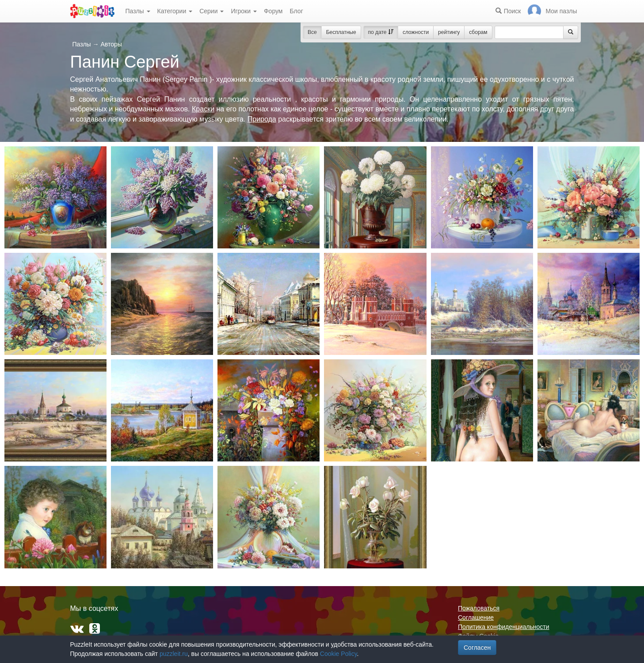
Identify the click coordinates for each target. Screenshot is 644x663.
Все (312, 32)
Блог (296, 11)
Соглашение (476, 617)
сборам (478, 32)
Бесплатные (341, 32)
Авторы (111, 44)
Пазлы (138, 11)
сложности (416, 32)
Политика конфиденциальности (504, 627)
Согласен (477, 648)
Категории (175, 11)
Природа (262, 119)
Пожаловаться (479, 608)
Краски (203, 109)
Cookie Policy (339, 654)
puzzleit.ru (174, 654)
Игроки (244, 11)
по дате (381, 32)
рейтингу (449, 32)
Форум (273, 11)
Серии (211, 11)
